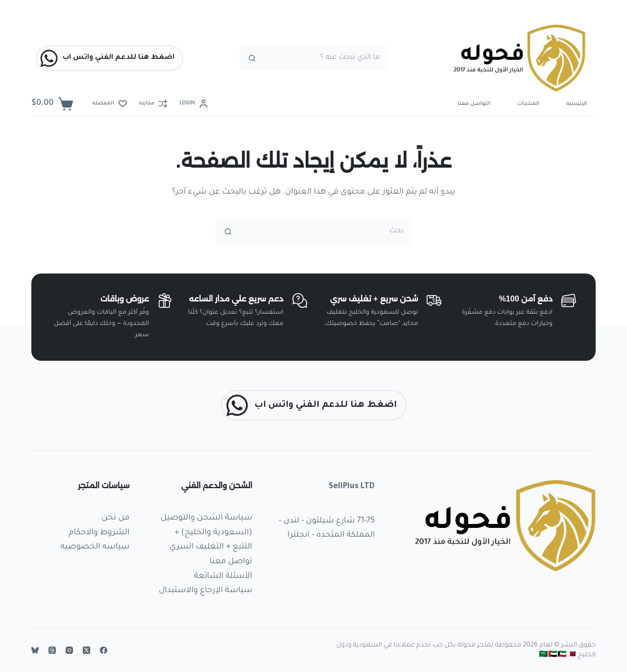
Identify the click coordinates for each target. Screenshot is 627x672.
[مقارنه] (153, 104)
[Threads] (52, 650)
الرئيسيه (577, 104)
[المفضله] (110, 104)
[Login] (193, 104)
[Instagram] (69, 650)
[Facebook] (104, 650)
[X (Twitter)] (86, 650)
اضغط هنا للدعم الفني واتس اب (107, 58)
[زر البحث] (252, 58)
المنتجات (528, 104)
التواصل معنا (474, 104)
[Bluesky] (35, 650)
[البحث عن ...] (326, 58)
